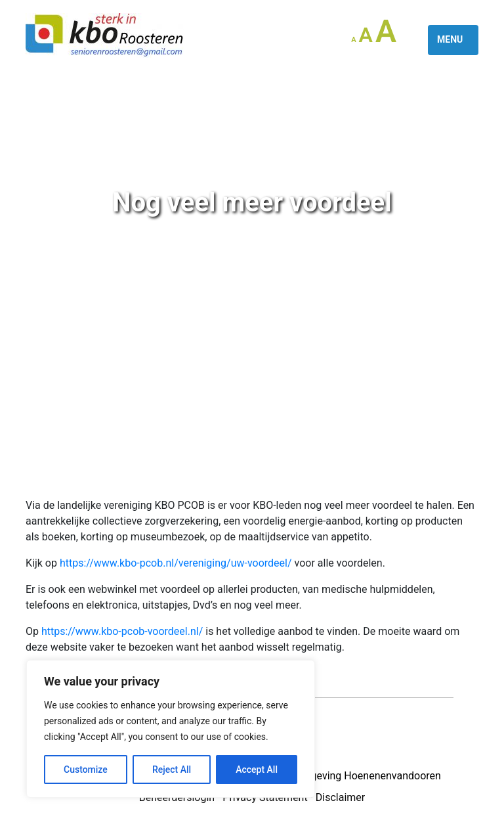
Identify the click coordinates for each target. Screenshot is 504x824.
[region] (171, 729)
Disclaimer (340, 797)
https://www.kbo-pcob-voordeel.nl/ (122, 631)
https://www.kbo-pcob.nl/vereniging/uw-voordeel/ (176, 563)
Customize (86, 770)
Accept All (257, 770)
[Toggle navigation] (453, 40)
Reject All (172, 770)
